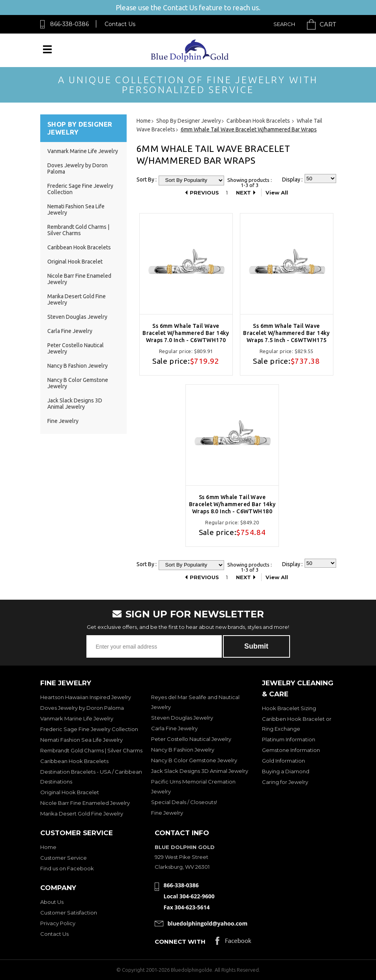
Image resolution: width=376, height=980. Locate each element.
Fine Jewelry (63, 421)
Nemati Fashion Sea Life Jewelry (81, 740)
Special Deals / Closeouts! (184, 802)
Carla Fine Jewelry (70, 331)
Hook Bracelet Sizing (289, 708)
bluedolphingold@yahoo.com (208, 923)
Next (243, 193)
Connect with (180, 942)
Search (284, 24)
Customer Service (64, 858)
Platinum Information (289, 739)
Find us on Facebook (67, 868)
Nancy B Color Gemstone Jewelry (194, 760)
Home (48, 847)
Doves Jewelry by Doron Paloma (82, 708)
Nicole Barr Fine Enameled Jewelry (85, 803)
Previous (204, 193)
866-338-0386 (69, 24)
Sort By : (147, 180)
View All (277, 193)
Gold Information (283, 761)
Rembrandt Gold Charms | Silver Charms (78, 230)
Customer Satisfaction (69, 913)
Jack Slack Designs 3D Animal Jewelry (75, 404)
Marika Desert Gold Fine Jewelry (82, 814)
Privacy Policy (58, 923)
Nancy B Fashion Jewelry (78, 366)
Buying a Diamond (286, 771)
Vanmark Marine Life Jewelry (83, 151)
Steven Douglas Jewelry (77, 317)
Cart (328, 24)
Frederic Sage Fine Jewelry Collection (89, 729)
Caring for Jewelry (285, 782)
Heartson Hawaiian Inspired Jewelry (86, 697)
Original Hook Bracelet (75, 262)
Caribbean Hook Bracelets (79, 247)
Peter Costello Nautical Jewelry (191, 739)
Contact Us (120, 24)
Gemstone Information (291, 750)
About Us (52, 902)
